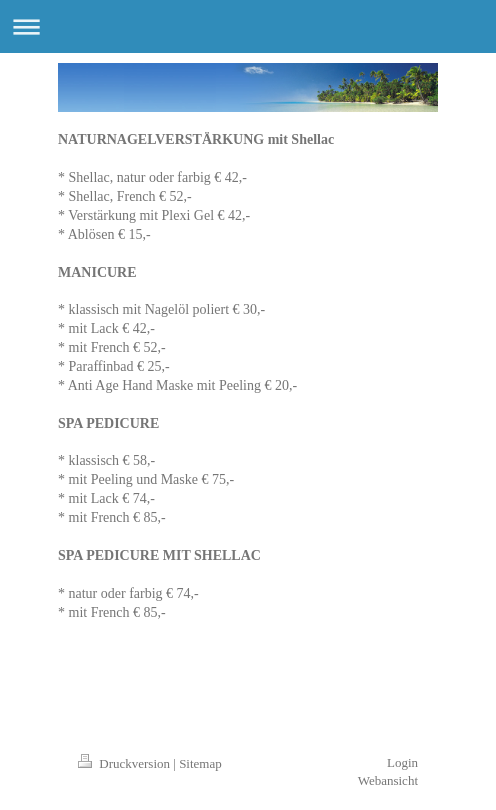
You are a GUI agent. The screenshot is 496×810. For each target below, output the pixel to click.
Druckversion (125, 763)
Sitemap (200, 763)
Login (402, 762)
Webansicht (388, 780)
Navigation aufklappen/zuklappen (248, 26)
